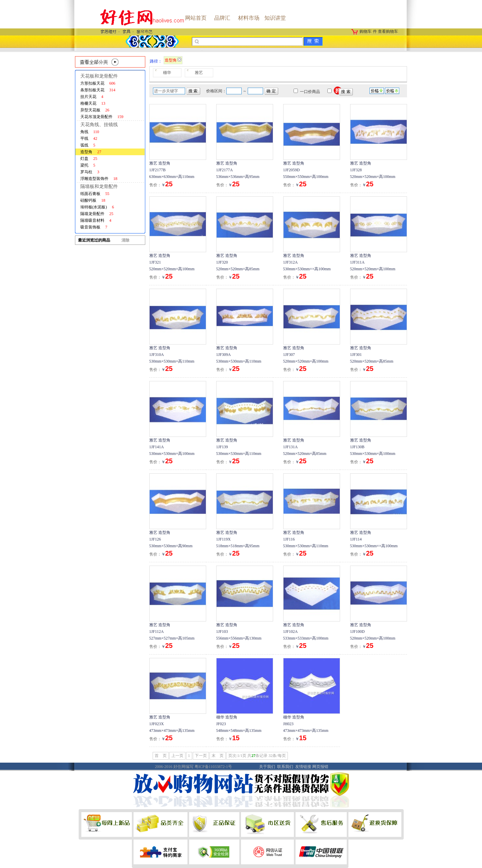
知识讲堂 (275, 18)
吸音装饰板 (94, 227)
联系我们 (285, 767)
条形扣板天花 (98, 90)
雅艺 (199, 73)
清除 (126, 240)
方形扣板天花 (98, 83)
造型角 (91, 152)
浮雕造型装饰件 (99, 179)
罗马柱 (90, 172)
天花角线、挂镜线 (99, 125)
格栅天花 (93, 103)
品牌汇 (222, 18)
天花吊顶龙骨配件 (102, 117)
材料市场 (249, 18)
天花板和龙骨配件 (99, 76)
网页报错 (320, 767)
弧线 (88, 145)
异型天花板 (95, 110)
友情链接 (303, 767)
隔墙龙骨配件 (97, 214)
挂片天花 (92, 97)
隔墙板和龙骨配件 (99, 186)
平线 (89, 138)
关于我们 (267, 767)
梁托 (88, 165)
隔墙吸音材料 (96, 220)
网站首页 (196, 18)
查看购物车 (388, 31)
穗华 (167, 73)
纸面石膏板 (95, 194)
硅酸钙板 (93, 200)
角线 (90, 132)
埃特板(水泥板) (97, 207)
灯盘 (89, 159)
